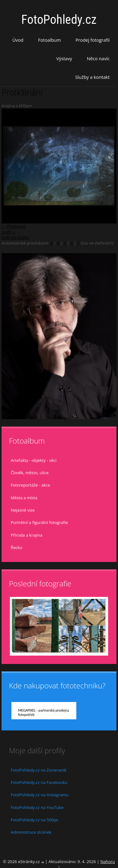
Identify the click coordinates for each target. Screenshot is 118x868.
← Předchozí (14, 226)
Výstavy (64, 58)
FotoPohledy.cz (59, 20)
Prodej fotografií (93, 40)
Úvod (18, 40)
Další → (9, 232)
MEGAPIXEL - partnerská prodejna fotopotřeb (44, 713)
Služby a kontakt (93, 77)
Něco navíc (98, 58)
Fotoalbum (49, 40)
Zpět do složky (15, 237)
